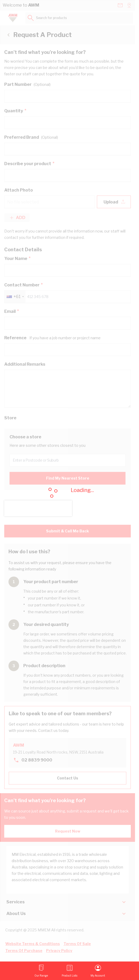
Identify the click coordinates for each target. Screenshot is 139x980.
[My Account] (98, 971)
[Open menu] (41, 971)
